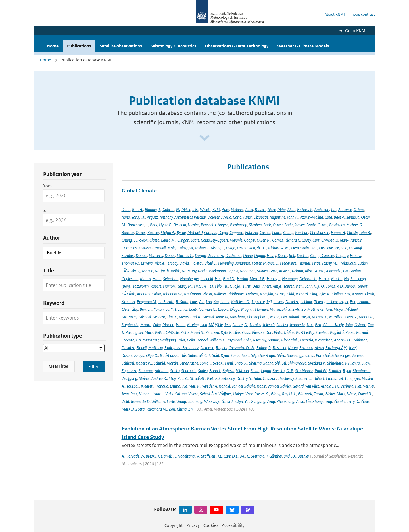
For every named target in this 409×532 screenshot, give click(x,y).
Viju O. (319, 286)
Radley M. (184, 286)
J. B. (195, 209)
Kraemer (128, 302)
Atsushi (285, 271)
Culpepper (185, 248)
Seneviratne (189, 363)
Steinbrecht (362, 371)
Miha (282, 209)
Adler (249, 209)
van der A (210, 386)
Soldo (255, 371)
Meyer (305, 317)
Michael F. (320, 317)
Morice (146, 325)
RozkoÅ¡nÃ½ (336, 348)
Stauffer (335, 371)
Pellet (159, 332)
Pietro (212, 378)
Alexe (272, 209)
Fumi (229, 363)
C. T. (207, 355)
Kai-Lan (302, 232)
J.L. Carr (224, 456)
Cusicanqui (216, 248)
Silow (366, 363)
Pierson (258, 332)
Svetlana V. (317, 363)
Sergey (280, 294)
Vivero (193, 394)
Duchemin (233, 255)
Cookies (211, 525)
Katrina (180, 394)
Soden (203, 371)
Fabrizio (252, 232)
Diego (223, 232)
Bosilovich (337, 225)
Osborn (360, 325)
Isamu (181, 325)
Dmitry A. (244, 378)
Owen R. (264, 240)
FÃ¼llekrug (131, 271)
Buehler (153, 232)
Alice (308, 271)
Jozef (353, 348)
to (45, 210)
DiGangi (355, 248)
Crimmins (129, 248)
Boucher (128, 232)
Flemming (226, 263)
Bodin (289, 225)
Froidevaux (347, 263)
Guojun (355, 271)
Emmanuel (334, 378)
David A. (292, 302)
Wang (276, 394)
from (47, 186)
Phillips (235, 332)
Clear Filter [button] (59, 366)
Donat (170, 255)
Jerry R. (353, 401)
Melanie (237, 209)
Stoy (172, 378)
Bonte (311, 225)
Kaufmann (192, 294)
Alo (202, 302)
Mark (149, 332)
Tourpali (133, 386)
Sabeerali (195, 355)
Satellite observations (121, 46)
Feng (328, 401)
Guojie (235, 286)
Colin (157, 325)
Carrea (265, 232)
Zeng (271, 401)
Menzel (208, 317)
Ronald (224, 386)
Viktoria (242, 371)
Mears (184, 317)
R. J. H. (138, 209)
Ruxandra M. (157, 409)
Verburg (347, 386)
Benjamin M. (147, 302)
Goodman (248, 271)
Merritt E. (257, 279)
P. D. (340, 286)
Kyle (224, 332)
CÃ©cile (172, 332)
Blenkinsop (239, 225)
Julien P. (269, 325)
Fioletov (197, 263)
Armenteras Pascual (190, 217)
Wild (125, 401)
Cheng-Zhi (185, 409)
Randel (202, 340)
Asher (247, 217)
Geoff (314, 255)
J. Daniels (165, 456)
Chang (288, 232)
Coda (246, 332)
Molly (172, 248)
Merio (275, 317)
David (184, 263)
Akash (369, 294)
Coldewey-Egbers (214, 240)
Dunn (126, 209)
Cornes (277, 240)
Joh (334, 209)
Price (181, 340)
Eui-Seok (141, 240)
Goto (273, 271)
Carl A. (196, 317)
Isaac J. (158, 394)
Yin (247, 401)
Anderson (322, 209)
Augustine (277, 217)
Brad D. (229, 279)
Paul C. (183, 378)
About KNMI (335, 14)
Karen (293, 348)
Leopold (207, 279)
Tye (184, 386)
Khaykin (266, 294)
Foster (256, 263)
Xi (246, 363)
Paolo (350, 332)
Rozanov (306, 348)
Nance (238, 325)
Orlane (359, 209)
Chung (127, 240)
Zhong (318, 401)
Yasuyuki (138, 217)
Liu (150, 309)
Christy (352, 232)
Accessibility (233, 525)
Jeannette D (140, 401)
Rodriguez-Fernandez (182, 348)
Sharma (255, 363)
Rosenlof (279, 348)
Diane (248, 255)
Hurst (246, 286)
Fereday (172, 263)
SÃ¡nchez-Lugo (263, 355)
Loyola (223, 309)
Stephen (255, 225)
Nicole (159, 263)
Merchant (237, 317)
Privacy (193, 525)
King (313, 294)
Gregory (342, 255)
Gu (345, 271)
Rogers (221, 348)
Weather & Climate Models (303, 46)
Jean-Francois (351, 240)
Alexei (319, 348)
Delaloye (326, 248)
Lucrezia (306, 340)
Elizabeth (261, 217)
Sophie (233, 271)
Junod (350, 286)
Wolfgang (168, 340)
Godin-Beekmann (212, 271)
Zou (172, 409)
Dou (314, 248)
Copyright (174, 525)
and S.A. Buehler (297, 456)
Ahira (281, 355)
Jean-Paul (130, 394)
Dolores (213, 217)
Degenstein (300, 248)
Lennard (364, 302)
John (309, 286)
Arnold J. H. (330, 386)
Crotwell (159, 248)
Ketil (300, 286)
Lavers (279, 302)
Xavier (300, 225)
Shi (277, 363)
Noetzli (282, 325)
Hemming (290, 279)
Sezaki (218, 363)
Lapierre (258, 302)
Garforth (162, 271)
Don (269, 332)
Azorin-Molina (311, 217)
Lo (167, 309)
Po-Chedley (305, 332)
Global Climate (139, 191)
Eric (353, 302)
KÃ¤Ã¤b (128, 294)
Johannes (243, 263)
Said (216, 355)
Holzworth (140, 286)
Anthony (166, 217)
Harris (272, 279)
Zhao (300, 401)
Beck (154, 225)
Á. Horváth (130, 456)
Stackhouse (304, 371)
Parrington (134, 332)
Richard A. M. (279, 248)
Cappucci (236, 232)
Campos (210, 232)
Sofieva (229, 371)
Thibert (319, 378)
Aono (126, 217)
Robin (261, 386)
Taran (318, 394)
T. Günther (274, 456)
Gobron (168, 209)
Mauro (145, 279)
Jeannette (297, 325)
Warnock (305, 394)
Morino (168, 325)
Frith (316, 263)
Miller (186, 209)
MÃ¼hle (216, 325)
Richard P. (305, 209)
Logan (266, 371)
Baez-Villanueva (347, 217)
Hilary (271, 255)
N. (178, 209)
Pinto (278, 332)
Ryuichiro (352, 363)
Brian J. (215, 371)
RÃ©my (260, 340)
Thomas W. (130, 263)
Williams (158, 401)
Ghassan (269, 378)
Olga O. (152, 355)
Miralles (335, 317)
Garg (186, 271)
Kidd (290, 294)
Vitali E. (210, 263)
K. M (216, 209)
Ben (143, 309)
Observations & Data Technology (237, 46)
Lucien (363, 263)
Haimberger (189, 279)
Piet (358, 386)
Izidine (289, 332)
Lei (284, 363)
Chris (126, 309)
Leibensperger (337, 302)
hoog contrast (363, 14)
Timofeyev (352, 378)
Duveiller (327, 255)
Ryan (225, 355)
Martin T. (156, 255)
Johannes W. (173, 294)
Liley (135, 309)
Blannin (151, 209)
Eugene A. (129, 371)
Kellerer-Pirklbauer (229, 294)
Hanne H (338, 232)
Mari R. (195, 386)
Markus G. (185, 255)
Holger (238, 394)
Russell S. (262, 394)
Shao (239, 363)
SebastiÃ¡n (208, 394)
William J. (217, 340)
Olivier (278, 225)
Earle (171, 401)
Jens (228, 325)
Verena (357, 355)
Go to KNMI (356, 31)
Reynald (341, 248)
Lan (209, 302)
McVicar (159, 317)
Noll (310, 325)
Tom (329, 309)
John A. (293, 217)
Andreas (143, 294)
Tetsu (245, 355)
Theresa (144, 248)
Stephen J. (303, 378)
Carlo (237, 217)
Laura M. (168, 240)
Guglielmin (130, 279)
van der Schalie (243, 386)
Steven (262, 271)
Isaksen (288, 286)
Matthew (156, 348)
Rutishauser (169, 355)
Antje (277, 286)
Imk (292, 255)
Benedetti (208, 225)
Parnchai (323, 355)
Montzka (366, 317)
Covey (306, 240)
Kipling (337, 294)
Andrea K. (159, 378)
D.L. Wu (239, 456)
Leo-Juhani (290, 317)
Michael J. (271, 263)
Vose (249, 394)
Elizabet (128, 255)
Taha (257, 378)
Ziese (365, 401)
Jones (331, 286)
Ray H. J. (289, 394)
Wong (181, 401)
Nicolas (193, 225)
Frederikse (288, 263)
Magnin (247, 309)
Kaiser (156, 294)
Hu (226, 286)
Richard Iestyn (232, 401)
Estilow (355, 255)
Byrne (181, 232)
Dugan (260, 255)
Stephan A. (130, 325)
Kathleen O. (241, 302)
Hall (218, 279)
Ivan (204, 325)
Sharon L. (189, 371)
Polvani (362, 332)
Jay (194, 271)
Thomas (304, 263)
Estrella (147, 263)
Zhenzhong (285, 401)
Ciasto (154, 240)
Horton (169, 286)
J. (160, 209)
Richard (302, 294)
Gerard (298, 386)
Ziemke (340, 401)
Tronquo (162, 386)
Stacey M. (329, 263)
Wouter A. (216, 255)
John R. (365, 232)
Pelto (184, 332)
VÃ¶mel (225, 394)
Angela (223, 225)
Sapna (268, 363)
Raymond (234, 340)
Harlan (242, 279)
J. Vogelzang (185, 456)
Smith (175, 371)
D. (246, 325)
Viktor (207, 294)
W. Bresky (148, 456)
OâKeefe (333, 325)
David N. (365, 394)
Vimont (145, 394)
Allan (291, 209)
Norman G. (207, 309)
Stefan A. (168, 232)
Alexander (334, 271)
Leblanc (306, 302)
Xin (216, 302)
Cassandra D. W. (242, 348)
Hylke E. (165, 225)
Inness (266, 286)
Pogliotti (337, 332)
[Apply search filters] (94, 367)
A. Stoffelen (206, 456)
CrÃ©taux (330, 240)
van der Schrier (279, 386)
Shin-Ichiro (297, 309)
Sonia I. (205, 363)
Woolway (211, 401)
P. (270, 348)
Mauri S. (197, 332)
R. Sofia (182, 302)
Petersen (212, 332)
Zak (347, 294)
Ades (226, 209)
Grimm (298, 271)
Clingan (183, 240)
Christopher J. (258, 317)
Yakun (159, 309)
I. (279, 279)
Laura (277, 232)
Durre (282, 255)
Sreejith (279, 371)
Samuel (274, 340)
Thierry (320, 302)
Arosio (226, 217)
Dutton (303, 255)
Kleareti (147, 386)
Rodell (142, 348)
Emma (175, 386)
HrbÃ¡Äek (204, 286)
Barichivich (136, 225)
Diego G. (350, 317)
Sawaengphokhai (301, 355)
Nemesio (207, 348)
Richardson (324, 340)
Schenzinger (341, 355)
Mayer (339, 309)
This (183, 355)
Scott (195, 240)
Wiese (352, 394)
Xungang (258, 401)
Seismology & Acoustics (173, 46)
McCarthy (129, 317)
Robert (260, 209)
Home (53, 46)
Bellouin (180, 225)
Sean (251, 248)
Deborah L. (308, 279)
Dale (256, 286)
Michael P (195, 232)
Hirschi (324, 279)
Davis (241, 248)
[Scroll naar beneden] (204, 138)
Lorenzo (128, 340)
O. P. (290, 371)
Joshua (200, 248)
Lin (308, 401)
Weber (330, 394)
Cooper (250, 240)
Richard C (292, 240)
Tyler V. (324, 294)
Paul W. (321, 371)
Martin (148, 271)
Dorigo (200, 255)
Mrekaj (193, 325)
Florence (262, 309)
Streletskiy (227, 378)
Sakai (235, 355)
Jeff (269, 302)
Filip (218, 286)
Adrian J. (162, 371)
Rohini (262, 348)
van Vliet (312, 386)
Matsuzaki (278, 309)
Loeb (193, 309)
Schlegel (128, 363)
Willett (205, 209)
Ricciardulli (290, 340)
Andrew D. (342, 340)
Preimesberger (147, 340)
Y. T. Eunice (179, 309)
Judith (175, 271)
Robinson (360, 340)
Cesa (328, 217)
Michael (351, 309)
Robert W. (144, 363)
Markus (128, 409)
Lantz (225, 302)
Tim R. (172, 317)
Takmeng (195, 401)
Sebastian (171, 279)
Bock (267, 225)
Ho (346, 279)
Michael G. (354, 225)
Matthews (315, 309)
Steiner (144, 378)
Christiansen (320, 232)
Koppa (357, 294)
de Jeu (262, 248)
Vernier (369, 386)
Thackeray (286, 378)
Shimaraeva (297, 363)
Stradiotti (198, 378)
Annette (222, 317)
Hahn (157, 279)
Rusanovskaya (133, 355)
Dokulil (141, 255)
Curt (316, 240)
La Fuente (166, 302)
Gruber (319, 271)
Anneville (345, 209)
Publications (79, 46)
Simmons (146, 371)
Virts (169, 394)
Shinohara (335, 363)
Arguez (152, 217)
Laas (194, 302)
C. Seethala (256, 456)
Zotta (140, 409)
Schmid (159, 363)
